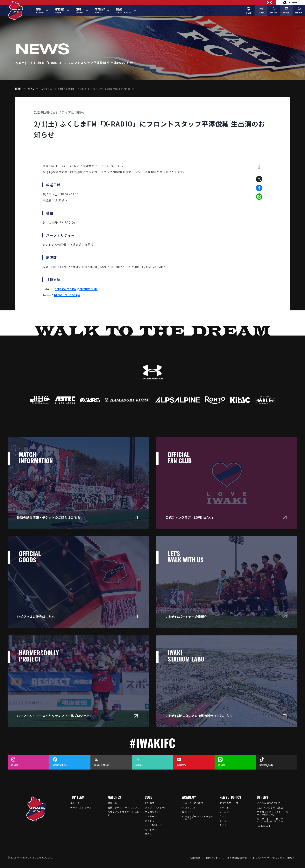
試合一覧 (112, 803)
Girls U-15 (188, 812)
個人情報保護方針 (237, 858)
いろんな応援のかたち (269, 803)
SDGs (148, 834)
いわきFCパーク (153, 825)
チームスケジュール (81, 807)
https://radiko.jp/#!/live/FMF (76, 289)
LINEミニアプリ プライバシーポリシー (275, 858)
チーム (223, 821)
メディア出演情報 (71, 112)
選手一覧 (75, 803)
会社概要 (149, 803)
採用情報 (195, 858)
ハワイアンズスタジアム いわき (123, 813)
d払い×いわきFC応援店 (270, 807)
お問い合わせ (213, 858)
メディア (224, 812)
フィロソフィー (153, 812)
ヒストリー (151, 821)
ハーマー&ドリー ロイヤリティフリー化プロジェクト (272, 820)
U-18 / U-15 (189, 807)
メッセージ (151, 816)
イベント (224, 807)
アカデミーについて (193, 803)
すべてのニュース (229, 803)
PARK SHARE (264, 826)
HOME (18, 89)
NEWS (31, 89)
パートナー (151, 830)
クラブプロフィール (156, 807)
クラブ (223, 816)
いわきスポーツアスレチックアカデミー (198, 818)
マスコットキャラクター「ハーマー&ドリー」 (272, 813)
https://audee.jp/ (67, 295)
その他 (223, 825)
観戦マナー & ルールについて (124, 807)
